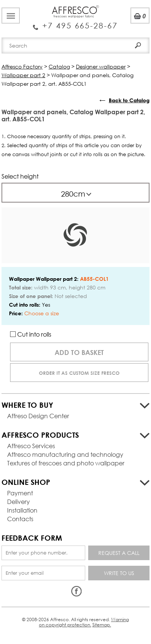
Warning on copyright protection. (84, 622)
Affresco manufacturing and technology (65, 454)
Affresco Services (31, 446)
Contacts (20, 519)
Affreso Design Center (38, 416)
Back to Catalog (129, 100)
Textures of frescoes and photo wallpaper (66, 463)
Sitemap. (102, 625)
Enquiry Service (75, 23)
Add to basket (79, 352)
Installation (22, 510)
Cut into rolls (31, 334)
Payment (20, 493)
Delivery (19, 502)
